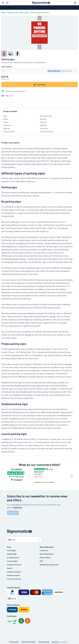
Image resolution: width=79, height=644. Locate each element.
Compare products (14, 565)
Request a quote (13, 575)
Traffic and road (12, 13)
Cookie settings (44, 642)
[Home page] (40, 531)
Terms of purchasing (28, 642)
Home (3, 13)
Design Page (12, 554)
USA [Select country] (12, 540)
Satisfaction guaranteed (49, 565)
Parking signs (24, 13)
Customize (39, 85)
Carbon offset (45, 557)
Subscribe (13, 513)
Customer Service (14, 579)
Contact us (44, 550)
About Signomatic (47, 554)
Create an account (14, 572)
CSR (41, 561)
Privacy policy (14, 642)
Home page (11, 550)
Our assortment (13, 557)
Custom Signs (12, 561)
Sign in (10, 568)
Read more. (18, 507)
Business (55, 642)
